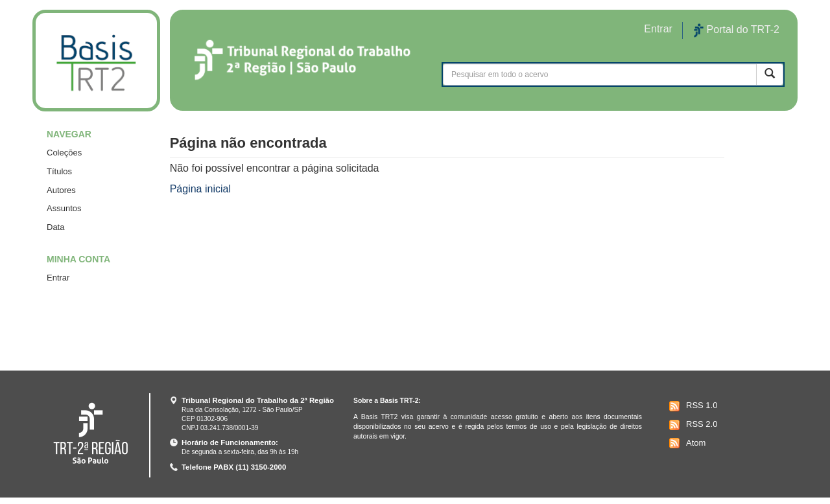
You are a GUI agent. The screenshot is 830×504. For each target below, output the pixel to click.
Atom (686, 443)
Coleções (64, 153)
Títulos (59, 171)
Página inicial (200, 189)
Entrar (58, 278)
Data (55, 227)
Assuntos (64, 208)
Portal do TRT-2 (737, 30)
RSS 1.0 (692, 406)
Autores (61, 190)
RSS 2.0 (692, 425)
